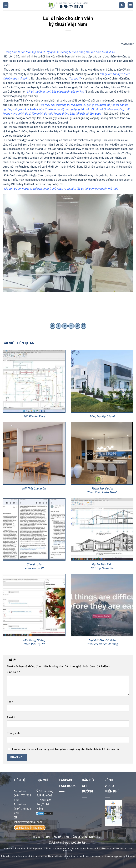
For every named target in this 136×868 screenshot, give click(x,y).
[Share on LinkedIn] (84, 326)
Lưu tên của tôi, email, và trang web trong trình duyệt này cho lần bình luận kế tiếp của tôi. (66, 749)
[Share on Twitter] (65, 326)
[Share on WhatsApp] (52, 326)
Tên (10, 702)
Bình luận (13, 672)
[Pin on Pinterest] (77, 326)
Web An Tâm (79, 843)
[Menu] (6, 5)
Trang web (13, 733)
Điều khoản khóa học (31, 828)
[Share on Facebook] (59, 326)
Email (11, 718)
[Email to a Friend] (71, 326)
